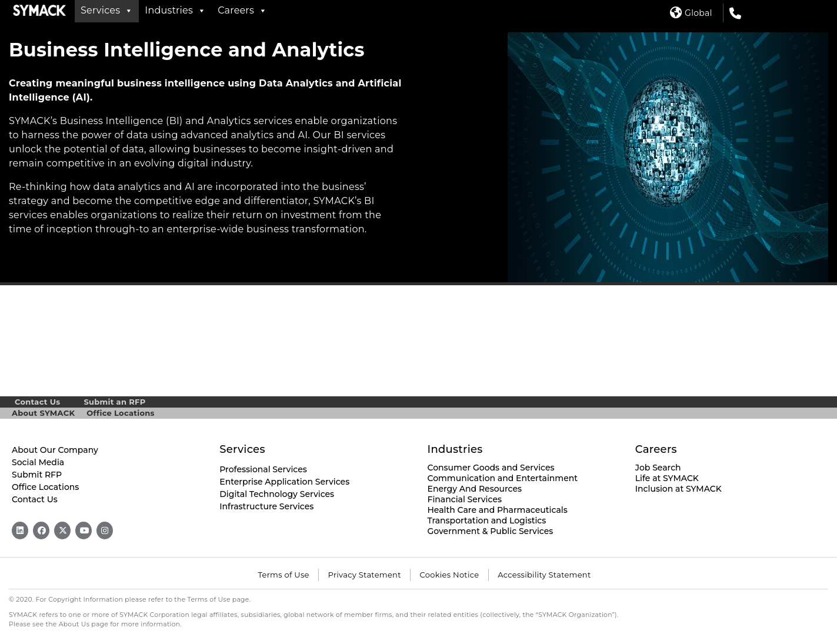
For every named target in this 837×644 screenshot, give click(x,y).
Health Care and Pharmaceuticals (498, 510)
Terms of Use (283, 575)
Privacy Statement (365, 575)
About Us (74, 624)
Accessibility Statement (544, 575)
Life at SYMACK (667, 478)
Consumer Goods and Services (491, 468)
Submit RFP (37, 475)
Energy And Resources (475, 489)
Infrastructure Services (266, 506)
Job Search (658, 468)
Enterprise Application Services (284, 482)
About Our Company (55, 450)
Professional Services (263, 469)
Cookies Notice (450, 575)
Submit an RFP (114, 402)
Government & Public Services (491, 531)
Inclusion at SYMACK (678, 489)
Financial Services (465, 499)
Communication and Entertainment (503, 478)
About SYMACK (43, 413)
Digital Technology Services (277, 494)
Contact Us (37, 402)
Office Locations (120, 413)
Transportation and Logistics (487, 520)
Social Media (38, 462)
